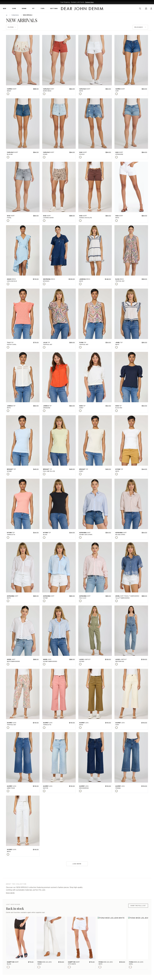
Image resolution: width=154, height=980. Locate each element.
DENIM (24, 9)
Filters (12, 27)
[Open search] (140, 9)
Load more (77, 864)
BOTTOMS (54, 9)
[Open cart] (146, 9)
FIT (33, 9)
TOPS (42, 9)
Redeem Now (89, 2)
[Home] (7, 15)
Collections (15, 15)
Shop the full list (138, 906)
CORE (14, 9)
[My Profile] (151, 9)
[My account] (151, 9)
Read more (10, 893)
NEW (5, 9)
